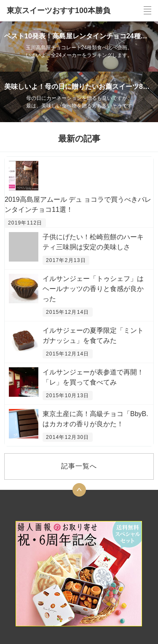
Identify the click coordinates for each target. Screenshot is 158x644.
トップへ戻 (79, 490)
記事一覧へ (79, 466)
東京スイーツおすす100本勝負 (59, 11)
